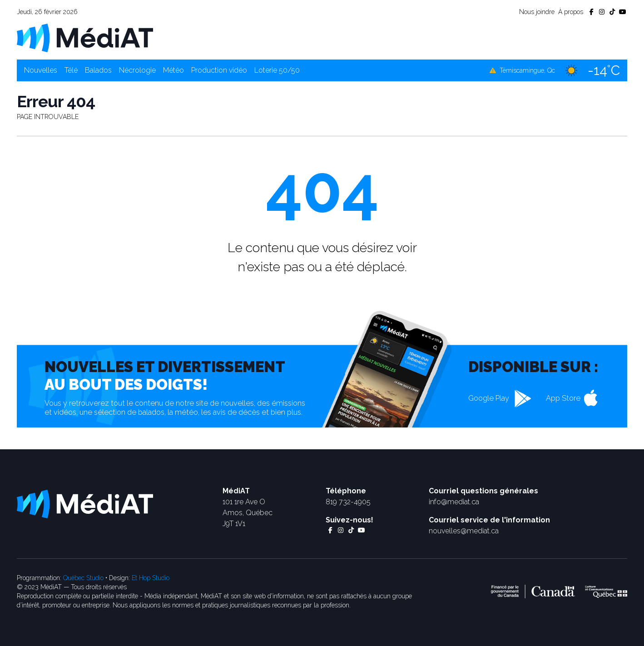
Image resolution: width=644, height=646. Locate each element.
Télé (71, 70)
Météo (173, 70)
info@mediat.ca (454, 502)
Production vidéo (219, 70)
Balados (98, 70)
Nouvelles (41, 70)
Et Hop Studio (151, 578)
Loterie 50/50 (277, 70)
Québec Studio (83, 578)
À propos (571, 12)
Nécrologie (137, 70)
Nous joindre (537, 12)
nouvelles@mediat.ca (464, 531)
